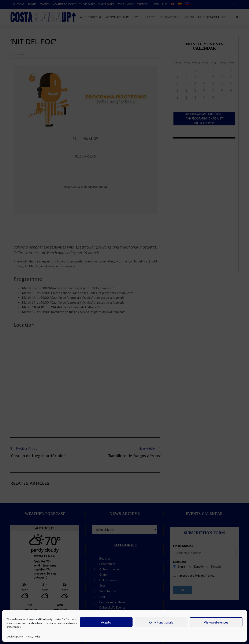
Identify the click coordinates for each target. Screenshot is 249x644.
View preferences (216, 622)
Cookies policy (15, 637)
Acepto (106, 622)
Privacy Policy (33, 637)
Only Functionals (161, 622)
